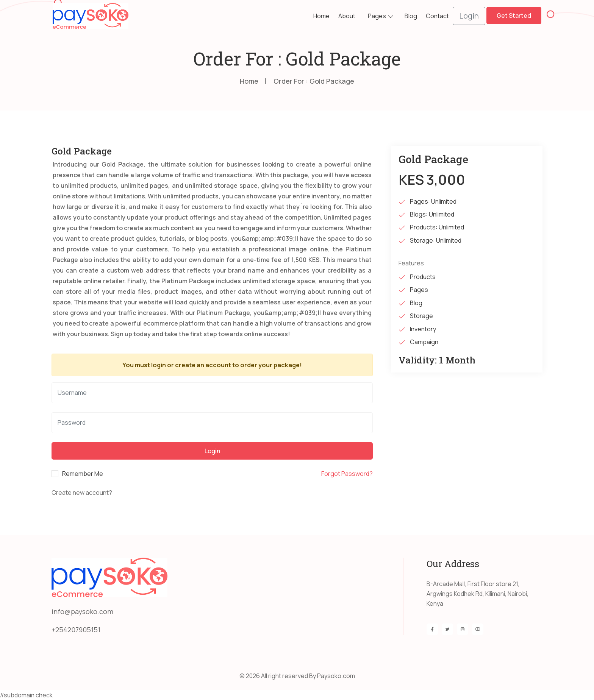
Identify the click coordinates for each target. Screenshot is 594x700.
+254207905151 (76, 630)
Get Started (514, 16)
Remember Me (83, 474)
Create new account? (82, 493)
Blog (411, 16)
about (347, 16)
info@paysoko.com (82, 611)
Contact (437, 16)
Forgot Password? (347, 474)
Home (321, 16)
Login (469, 16)
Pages (377, 16)
